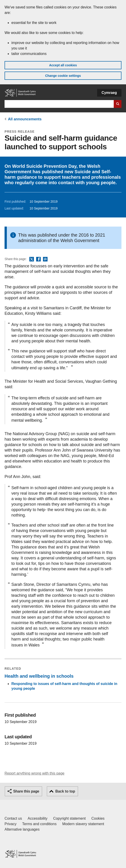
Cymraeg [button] (109, 93)
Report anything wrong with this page (34, 773)
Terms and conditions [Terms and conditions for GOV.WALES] (39, 824)
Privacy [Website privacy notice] (10, 824)
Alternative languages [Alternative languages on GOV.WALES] (22, 829)
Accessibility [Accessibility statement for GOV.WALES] (37, 818)
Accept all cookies (63, 65)
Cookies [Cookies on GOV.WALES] (98, 818)
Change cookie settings (63, 76)
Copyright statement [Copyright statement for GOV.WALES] (69, 818)
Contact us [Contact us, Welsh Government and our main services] (13, 818)
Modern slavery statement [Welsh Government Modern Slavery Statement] (83, 824)
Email (45, 259)
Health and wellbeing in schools (39, 676)
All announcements (25, 119)
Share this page (26, 791)
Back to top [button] (65, 791)
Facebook (38, 259)
